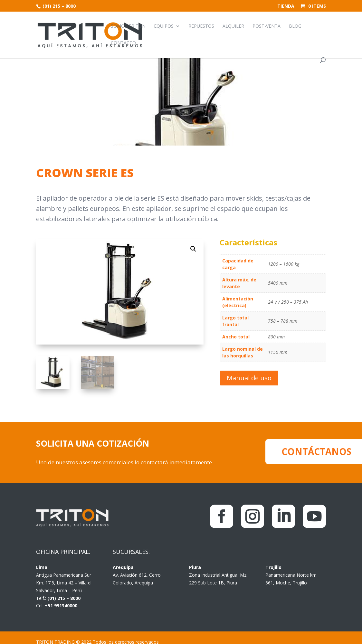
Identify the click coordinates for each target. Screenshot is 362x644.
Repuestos (201, 26)
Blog (295, 26)
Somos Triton (128, 26)
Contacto (123, 43)
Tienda (286, 6)
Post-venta (267, 26)
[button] (193, 249)
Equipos (164, 26)
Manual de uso (249, 378)
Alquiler (233, 26)
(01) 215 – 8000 (58, 6)
